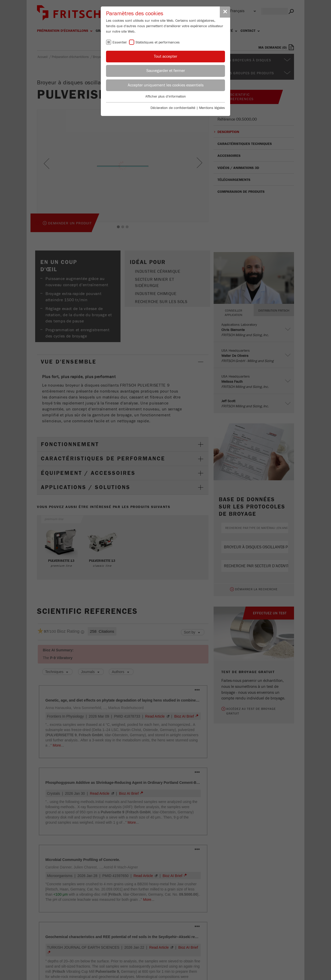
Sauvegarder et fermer (166, 71)
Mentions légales (212, 108)
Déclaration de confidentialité (173, 108)
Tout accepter (165, 56)
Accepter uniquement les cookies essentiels (166, 85)
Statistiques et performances (158, 42)
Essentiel (119, 42)
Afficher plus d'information (166, 97)
